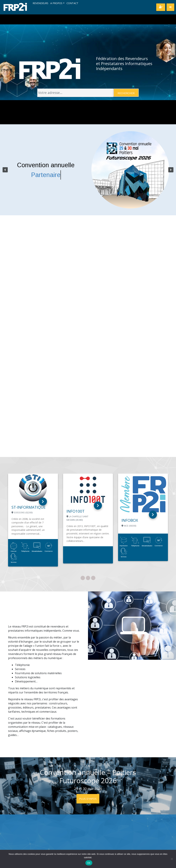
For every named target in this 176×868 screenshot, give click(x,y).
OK (89, 863)
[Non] (172, 859)
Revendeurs (40, 3)
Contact (72, 3)
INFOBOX (130, 520)
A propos (56, 3)
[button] (5, 170)
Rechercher (126, 93)
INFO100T (76, 511)
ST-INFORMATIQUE (29, 507)
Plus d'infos (88, 799)
